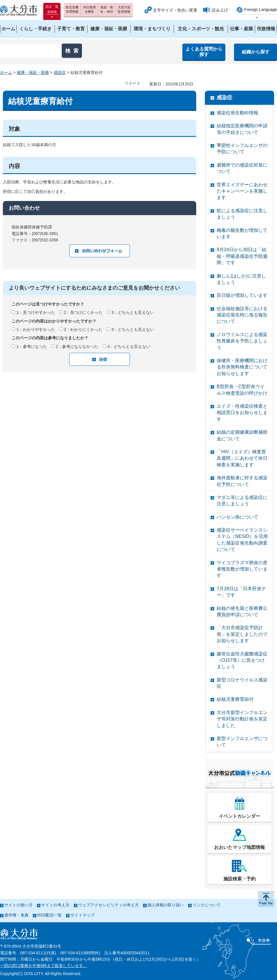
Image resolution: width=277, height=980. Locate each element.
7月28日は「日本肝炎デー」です (241, 592)
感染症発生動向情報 (237, 113)
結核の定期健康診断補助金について (242, 435)
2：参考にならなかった (77, 346)
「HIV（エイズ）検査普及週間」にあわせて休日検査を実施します (242, 458)
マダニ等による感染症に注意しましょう (242, 501)
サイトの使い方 (18, 905)
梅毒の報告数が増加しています (242, 233)
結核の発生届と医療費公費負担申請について (242, 611)
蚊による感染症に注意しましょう (242, 214)
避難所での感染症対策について (242, 168)
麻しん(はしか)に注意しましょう (241, 279)
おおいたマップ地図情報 (239, 847)
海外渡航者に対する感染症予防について (242, 481)
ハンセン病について (237, 517)
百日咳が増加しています (242, 295)
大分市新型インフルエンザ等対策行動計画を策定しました (242, 719)
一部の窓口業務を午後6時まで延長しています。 (44, 966)
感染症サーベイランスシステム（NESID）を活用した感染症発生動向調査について (242, 540)
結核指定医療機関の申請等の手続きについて (242, 129)
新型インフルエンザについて (242, 742)
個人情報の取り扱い (166, 905)
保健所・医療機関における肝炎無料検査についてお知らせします (242, 367)
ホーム (6, 72)
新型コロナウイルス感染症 (242, 683)
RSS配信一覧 (49, 915)
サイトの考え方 (55, 905)
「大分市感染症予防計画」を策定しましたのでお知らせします (242, 634)
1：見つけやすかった (36, 312)
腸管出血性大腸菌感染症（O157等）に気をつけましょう (242, 660)
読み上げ (220, 10)
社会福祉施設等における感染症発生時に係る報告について (242, 315)
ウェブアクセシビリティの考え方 (108, 905)
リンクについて (207, 905)
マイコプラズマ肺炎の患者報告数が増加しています (242, 569)
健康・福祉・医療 (33, 72)
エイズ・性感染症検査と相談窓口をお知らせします (242, 413)
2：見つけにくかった (83, 312)
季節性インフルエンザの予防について (242, 149)
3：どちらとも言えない (133, 312)
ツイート (132, 83)
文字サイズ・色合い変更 (175, 10)
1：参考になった (32, 346)
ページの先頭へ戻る (266, 899)
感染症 (60, 72)
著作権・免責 (16, 915)
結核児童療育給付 (235, 699)
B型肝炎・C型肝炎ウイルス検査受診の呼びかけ (242, 390)
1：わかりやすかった (36, 329)
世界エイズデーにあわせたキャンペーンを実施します (242, 191)
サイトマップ (83, 915)
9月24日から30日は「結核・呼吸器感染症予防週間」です (242, 256)
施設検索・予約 (239, 879)
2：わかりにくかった (83, 329)
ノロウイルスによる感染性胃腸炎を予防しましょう (242, 341)
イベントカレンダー (239, 816)
